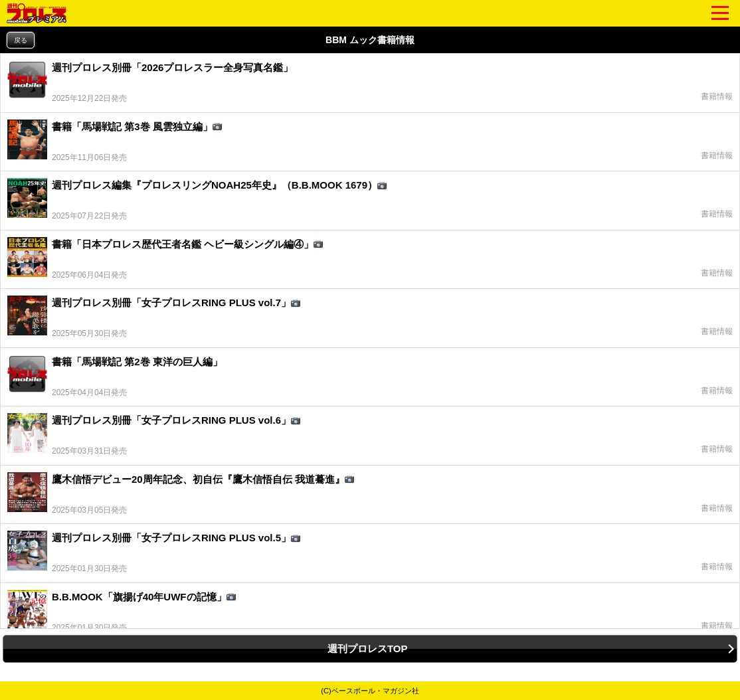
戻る (21, 40)
